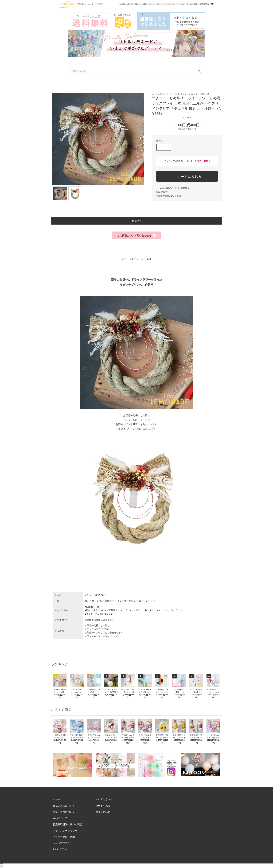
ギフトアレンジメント (166, 4)
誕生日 (122, 4)
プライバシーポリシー (65, 831)
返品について (162, 192)
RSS (55, 849)
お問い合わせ (103, 812)
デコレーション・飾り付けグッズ (173, 94)
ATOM (63, 849)
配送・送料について (64, 812)
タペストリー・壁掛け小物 (199, 94)
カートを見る (103, 806)
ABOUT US (204, 4)
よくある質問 (192, 4)
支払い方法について (64, 806)
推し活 (130, 4)
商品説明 (136, 221)
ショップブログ (61, 843)
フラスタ (181, 4)
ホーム (155, 94)
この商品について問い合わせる (172, 188)
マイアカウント (104, 799)
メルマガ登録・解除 (64, 837)
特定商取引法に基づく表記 (168, 196)
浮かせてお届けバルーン (145, 4)
